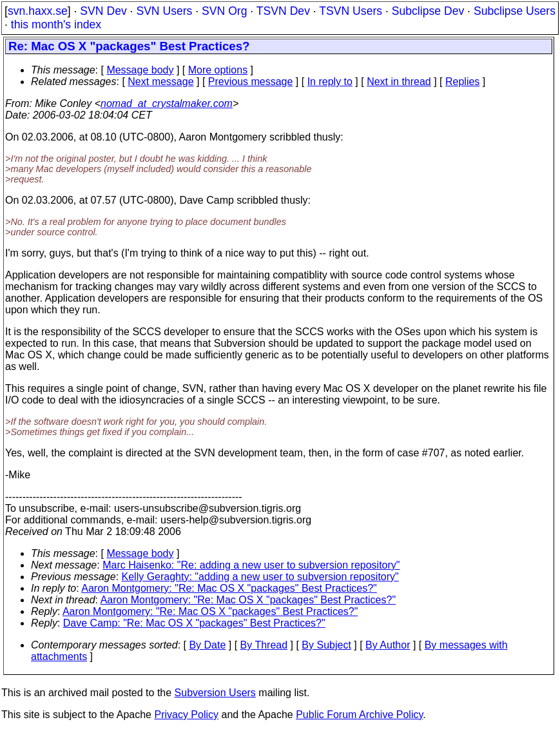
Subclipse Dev (428, 11)
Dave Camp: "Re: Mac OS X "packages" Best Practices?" (194, 623)
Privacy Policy (186, 715)
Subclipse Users (515, 11)
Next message (160, 82)
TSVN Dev (283, 11)
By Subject (326, 645)
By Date (207, 645)
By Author (388, 645)
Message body (140, 70)
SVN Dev (103, 11)
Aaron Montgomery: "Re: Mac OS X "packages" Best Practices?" (229, 588)
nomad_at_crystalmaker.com (167, 103)
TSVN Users (351, 11)
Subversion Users (215, 693)
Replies (462, 82)
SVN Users (164, 11)
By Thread (264, 645)
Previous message (251, 82)
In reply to (330, 82)
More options (218, 70)
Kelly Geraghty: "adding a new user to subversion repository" (260, 577)
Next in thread (399, 82)
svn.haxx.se (38, 11)
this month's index (56, 24)
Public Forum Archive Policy (359, 715)
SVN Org (224, 11)
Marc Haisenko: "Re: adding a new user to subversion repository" (251, 565)
